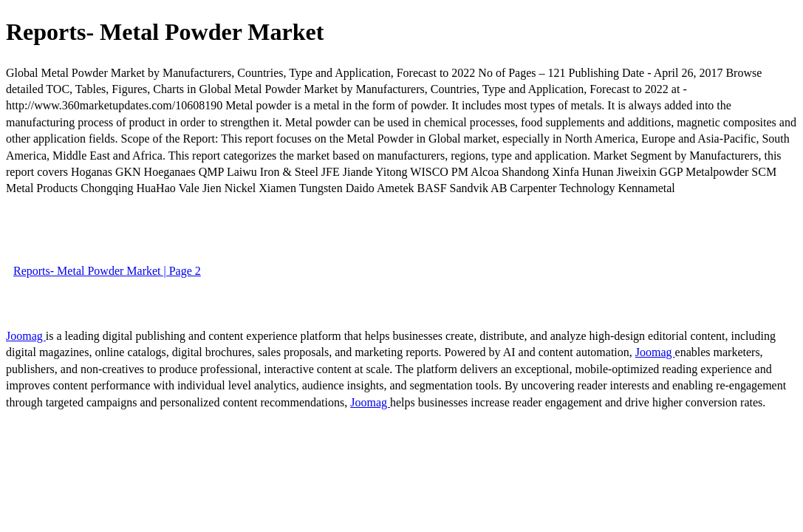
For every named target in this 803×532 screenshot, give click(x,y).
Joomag (26, 336)
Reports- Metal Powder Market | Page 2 (107, 271)
